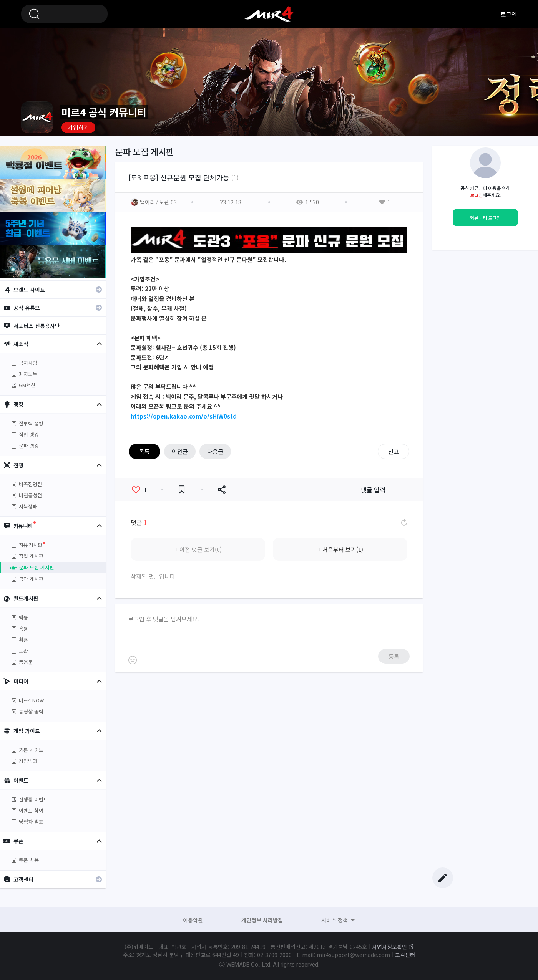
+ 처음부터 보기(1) (340, 549)
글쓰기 (443, 878)
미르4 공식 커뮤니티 (269, 14)
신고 (394, 451)
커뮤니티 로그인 (485, 218)
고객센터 (405, 955)
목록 (144, 451)
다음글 (215, 451)
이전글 (180, 451)
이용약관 (193, 920)
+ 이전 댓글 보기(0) (198, 549)
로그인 (509, 14)
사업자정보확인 (389, 947)
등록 (394, 656)
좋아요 (139, 490)
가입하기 (78, 127)
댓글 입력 (373, 490)
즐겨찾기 (182, 490)
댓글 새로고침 (403, 522)
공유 (222, 490)
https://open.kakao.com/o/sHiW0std (184, 416)
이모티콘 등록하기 (133, 660)
